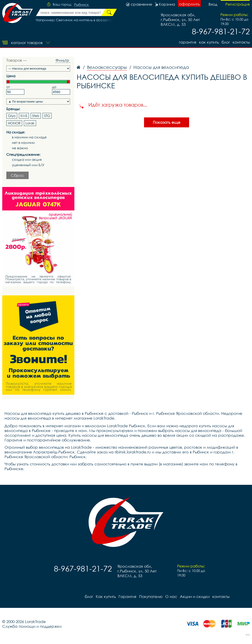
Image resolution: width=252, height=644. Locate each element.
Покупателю (151, 596)
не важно (20, 148)
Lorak (30, 123)
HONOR (14, 123)
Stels (36, 116)
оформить (189, 4)
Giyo (12, 116)
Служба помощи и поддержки (32, 626)
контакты (241, 42)
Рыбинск (81, 5)
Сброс (17, 175)
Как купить (209, 42)
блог (226, 42)
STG (47, 116)
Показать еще (167, 122)
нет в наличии (23, 143)
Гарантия (188, 42)
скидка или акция (27, 160)
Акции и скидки (195, 596)
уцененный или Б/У (28, 165)
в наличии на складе (29, 137)
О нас (171, 596)
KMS (24, 116)
